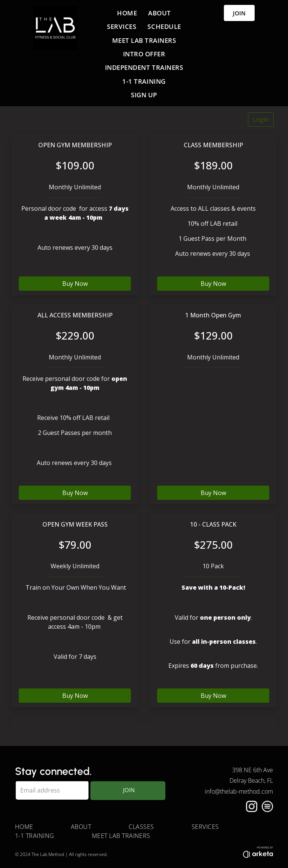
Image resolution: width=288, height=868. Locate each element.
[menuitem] (127, 13)
